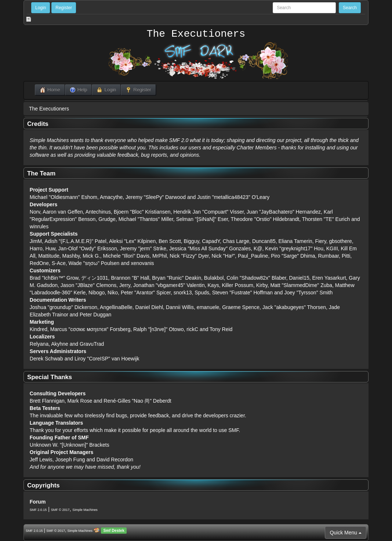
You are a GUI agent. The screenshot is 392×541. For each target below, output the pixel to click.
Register (64, 8)
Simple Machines (85, 510)
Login (41, 8)
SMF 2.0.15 (38, 510)
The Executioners (196, 34)
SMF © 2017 (60, 510)
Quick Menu (346, 533)
